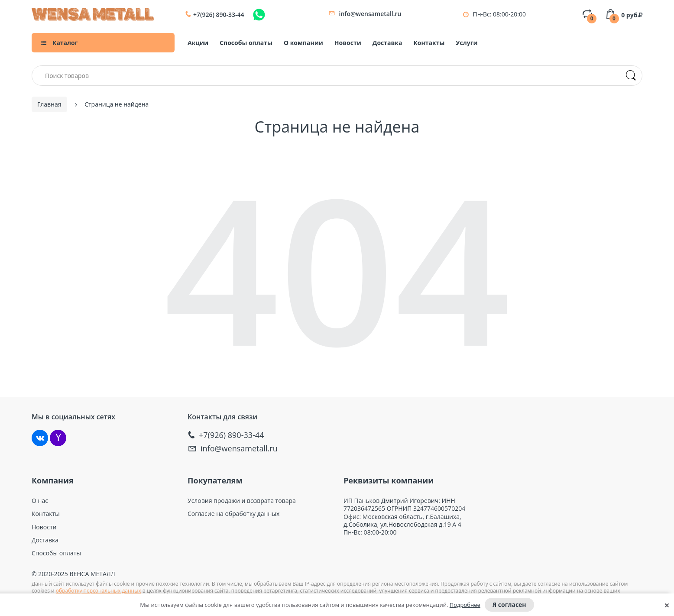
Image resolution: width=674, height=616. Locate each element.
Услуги (467, 43)
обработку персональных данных (99, 591)
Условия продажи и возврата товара (242, 501)
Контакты (429, 43)
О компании (303, 43)
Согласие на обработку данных (233, 514)
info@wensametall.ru (370, 14)
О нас (40, 501)
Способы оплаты (246, 43)
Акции (198, 43)
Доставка (387, 43)
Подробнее (465, 605)
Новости (348, 43)
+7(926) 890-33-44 (219, 15)
